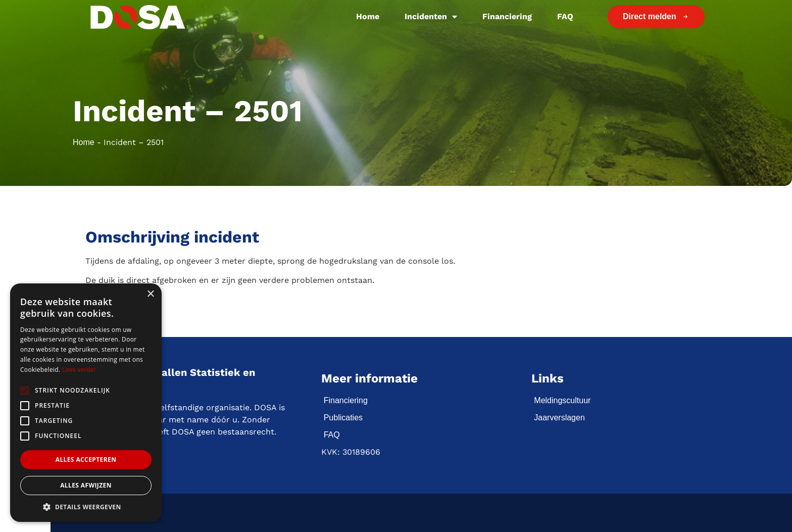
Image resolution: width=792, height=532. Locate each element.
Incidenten (431, 17)
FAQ (565, 16)
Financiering (507, 16)
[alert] (86, 403)
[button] (86, 507)
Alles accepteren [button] (86, 460)
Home (368, 16)
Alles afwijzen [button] (86, 485)
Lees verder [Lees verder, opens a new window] (79, 370)
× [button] (150, 294)
